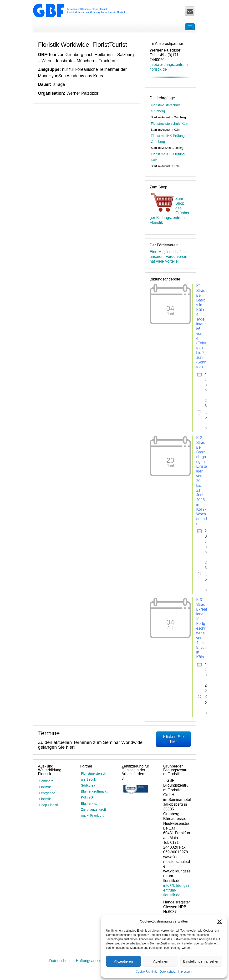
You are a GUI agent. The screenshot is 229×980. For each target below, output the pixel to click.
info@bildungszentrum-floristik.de (176, 890)
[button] (219, 921)
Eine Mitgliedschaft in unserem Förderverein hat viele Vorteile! (168, 257)
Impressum (185, 972)
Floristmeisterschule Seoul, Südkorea (94, 779)
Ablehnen (160, 961)
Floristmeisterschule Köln (169, 124)
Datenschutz (168, 972)
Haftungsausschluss (93, 961)
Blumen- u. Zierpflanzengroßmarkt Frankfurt (94, 809)
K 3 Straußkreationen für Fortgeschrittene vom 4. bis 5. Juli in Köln (201, 628)
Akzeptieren (123, 961)
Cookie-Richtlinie (147, 972)
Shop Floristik (49, 805)
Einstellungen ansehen (201, 961)
